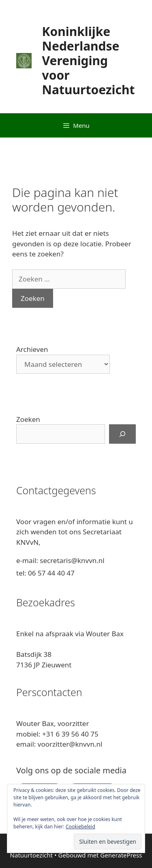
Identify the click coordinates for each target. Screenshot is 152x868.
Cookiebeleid (80, 827)
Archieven (32, 349)
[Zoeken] (122, 434)
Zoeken (28, 419)
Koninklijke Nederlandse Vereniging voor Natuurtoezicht (89, 60)
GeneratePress (121, 855)
